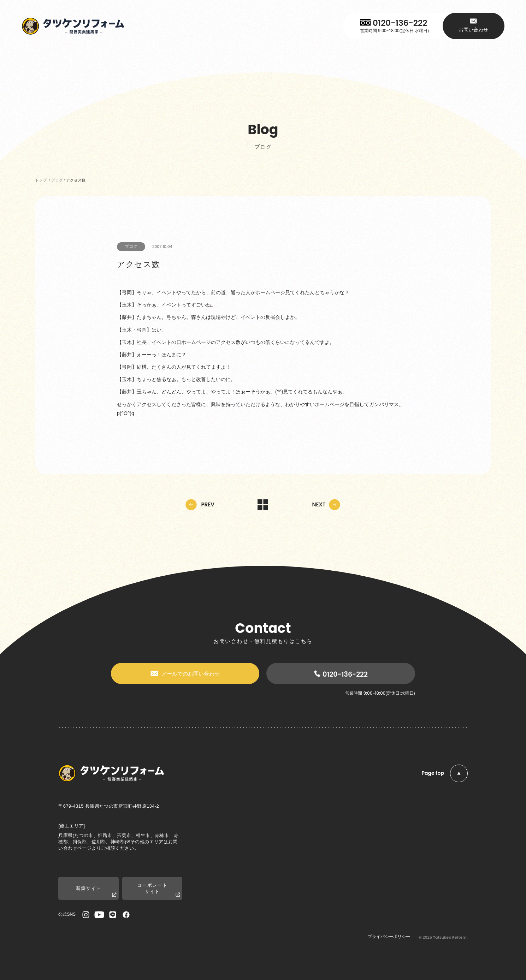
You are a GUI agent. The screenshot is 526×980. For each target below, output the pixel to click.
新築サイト (96, 892)
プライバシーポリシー (389, 937)
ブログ (131, 247)
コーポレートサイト (159, 890)
